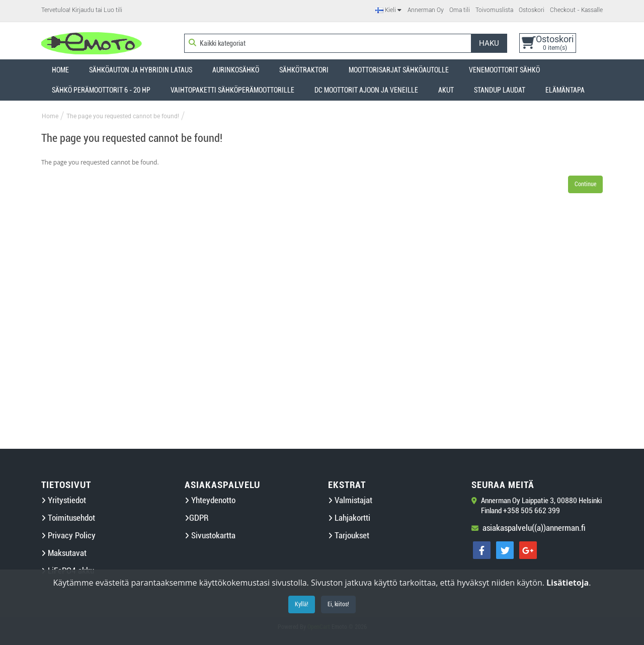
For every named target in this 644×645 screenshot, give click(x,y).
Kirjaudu (83, 10)
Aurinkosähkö (236, 70)
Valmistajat (350, 500)
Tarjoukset (349, 536)
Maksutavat (64, 553)
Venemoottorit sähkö (504, 70)
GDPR (196, 518)
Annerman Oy (426, 10)
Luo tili (113, 10)
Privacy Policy (68, 536)
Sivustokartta (210, 536)
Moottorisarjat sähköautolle (399, 70)
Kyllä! (302, 604)
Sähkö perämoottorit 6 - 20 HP (101, 90)
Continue (585, 184)
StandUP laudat (500, 90)
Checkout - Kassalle (576, 10)
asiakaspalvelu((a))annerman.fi (534, 528)
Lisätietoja (568, 583)
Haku (489, 43)
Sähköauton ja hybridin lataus (141, 70)
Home (60, 70)
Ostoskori (532, 10)
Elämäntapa (565, 90)
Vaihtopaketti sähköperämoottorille (232, 90)
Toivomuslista (494, 10)
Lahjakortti (349, 518)
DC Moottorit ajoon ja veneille (366, 90)
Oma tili (460, 10)
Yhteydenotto (210, 500)
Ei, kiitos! (338, 604)
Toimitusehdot (68, 518)
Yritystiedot (64, 500)
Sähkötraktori (304, 70)
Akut (446, 90)
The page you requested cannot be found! (123, 116)
